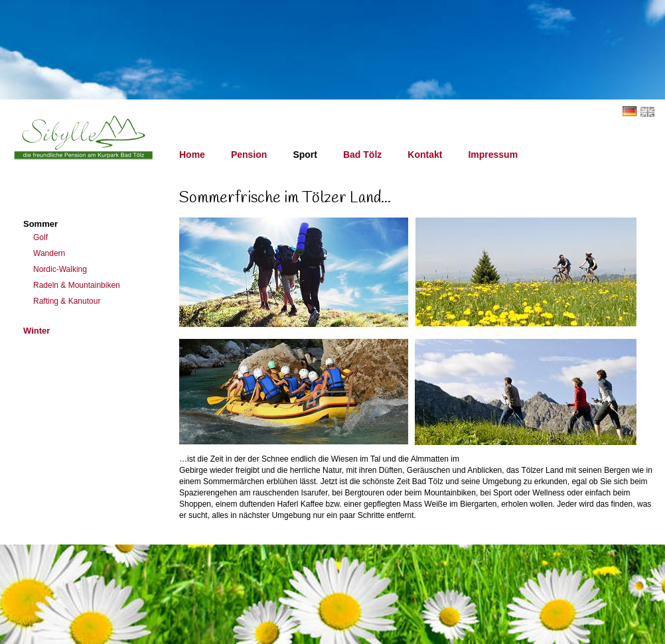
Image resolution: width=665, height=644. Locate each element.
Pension (249, 155)
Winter (37, 331)
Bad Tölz (362, 155)
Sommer (40, 224)
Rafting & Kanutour (67, 301)
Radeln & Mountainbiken (77, 285)
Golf (40, 237)
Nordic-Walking (60, 269)
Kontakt (425, 155)
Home (192, 155)
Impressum (493, 155)
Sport (305, 155)
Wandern (49, 253)
